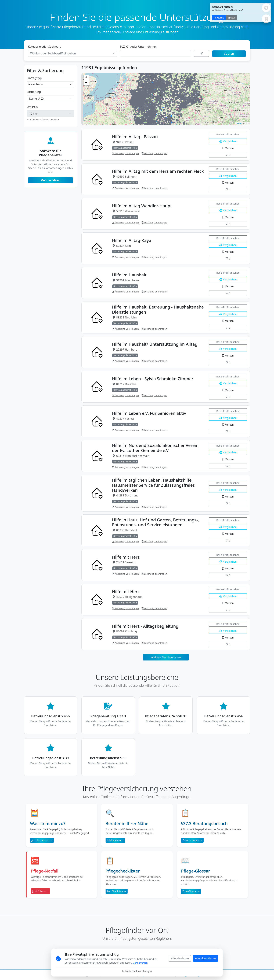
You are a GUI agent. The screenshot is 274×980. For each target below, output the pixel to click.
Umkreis (32, 107)
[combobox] (73, 53)
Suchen (229, 54)
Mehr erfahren (51, 180)
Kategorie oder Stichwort (44, 47)
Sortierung (34, 92)
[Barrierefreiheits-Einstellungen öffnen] (266, 8)
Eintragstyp (34, 78)
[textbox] (71, 53)
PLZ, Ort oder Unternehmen (138, 47)
